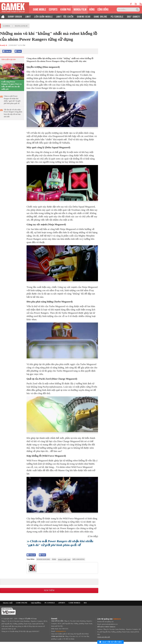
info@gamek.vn (61, 631)
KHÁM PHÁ (66, 9)
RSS (85, 603)
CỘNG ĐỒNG (103, 9)
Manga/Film (21, 26)
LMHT (28, 16)
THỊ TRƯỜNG (36, 603)
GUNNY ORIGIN (15, 16)
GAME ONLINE (101, 16)
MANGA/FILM (80, 9)
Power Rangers (43, 559)
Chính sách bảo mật (104, 637)
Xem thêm (49, 590)
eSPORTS (53, 9)
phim (54, 559)
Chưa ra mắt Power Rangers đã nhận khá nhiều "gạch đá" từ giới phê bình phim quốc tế (12, 100)
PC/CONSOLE (117, 16)
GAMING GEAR (84, 16)
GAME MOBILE (39, 9)
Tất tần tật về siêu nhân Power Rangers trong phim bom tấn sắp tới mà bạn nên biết (13, 113)
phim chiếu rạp (64, 560)
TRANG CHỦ (8, 603)
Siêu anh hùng (78, 559)
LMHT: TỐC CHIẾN (65, 16)
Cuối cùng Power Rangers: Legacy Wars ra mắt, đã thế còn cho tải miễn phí (12, 85)
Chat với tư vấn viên (110, 642)
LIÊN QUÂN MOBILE (44, 16)
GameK (6, 26)
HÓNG (92, 9)
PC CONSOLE (50, 603)
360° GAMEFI (134, 16)
